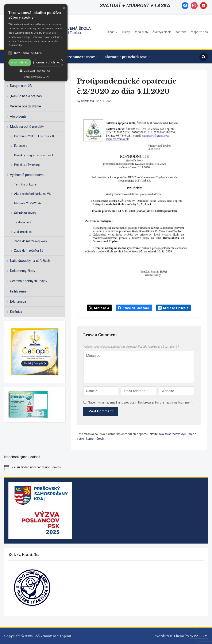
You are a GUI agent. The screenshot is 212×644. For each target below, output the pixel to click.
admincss (87, 101)
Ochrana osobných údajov (29, 281)
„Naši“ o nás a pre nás (26, 96)
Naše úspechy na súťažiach (30, 261)
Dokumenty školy (23, 271)
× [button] (64, 8)
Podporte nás (199, 32)
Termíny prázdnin (26, 184)
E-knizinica (18, 301)
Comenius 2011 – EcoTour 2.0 (34, 136)
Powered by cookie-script (36, 77)
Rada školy (141, 32)
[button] (36, 71)
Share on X (102, 308)
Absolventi (18, 116)
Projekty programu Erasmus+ (34, 155)
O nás (111, 32)
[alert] (106, 467)
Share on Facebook (136, 308)
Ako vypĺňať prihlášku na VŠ (32, 194)
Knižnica (16, 312)
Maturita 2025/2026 (28, 203)
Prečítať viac (15, 45)
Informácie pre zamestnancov (71, 57)
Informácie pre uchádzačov (125, 57)
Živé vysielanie (162, 32)
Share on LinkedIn (176, 308)
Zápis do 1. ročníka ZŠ (29, 251)
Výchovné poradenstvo (27, 175)
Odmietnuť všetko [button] (48, 62)
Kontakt (181, 32)
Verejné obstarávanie (25, 106)
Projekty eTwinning (27, 165)
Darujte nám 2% (21, 86)
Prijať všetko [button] (20, 62)
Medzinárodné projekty (27, 127)
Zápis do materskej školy (31, 241)
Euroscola (21, 146)
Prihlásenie (18, 291)
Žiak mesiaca (23, 232)
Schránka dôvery (25, 213)
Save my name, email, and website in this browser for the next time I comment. (141, 402)
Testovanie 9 (23, 222)
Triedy (126, 32)
